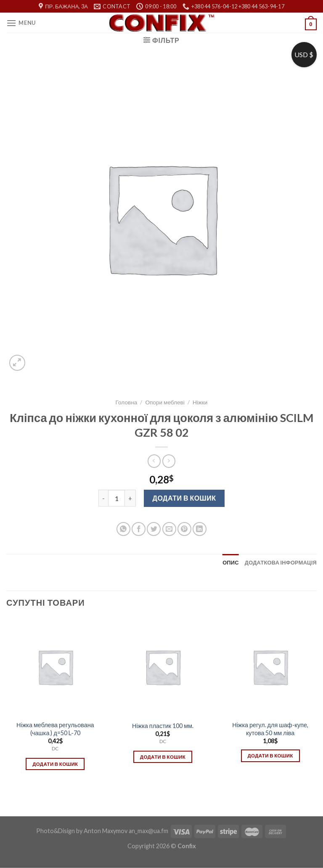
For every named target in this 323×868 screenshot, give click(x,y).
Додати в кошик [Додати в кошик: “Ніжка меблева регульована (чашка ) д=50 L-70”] (55, 764)
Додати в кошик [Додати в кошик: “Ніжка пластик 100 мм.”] (163, 757)
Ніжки (200, 402)
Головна (127, 402)
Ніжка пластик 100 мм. (163, 726)
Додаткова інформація (281, 562)
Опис (231, 562)
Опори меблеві (165, 402)
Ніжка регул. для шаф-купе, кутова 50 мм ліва (270, 729)
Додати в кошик (184, 498)
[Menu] (21, 23)
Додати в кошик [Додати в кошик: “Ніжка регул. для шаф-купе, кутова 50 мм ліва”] (270, 756)
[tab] (231, 562)
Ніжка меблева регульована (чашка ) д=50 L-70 (55, 729)
